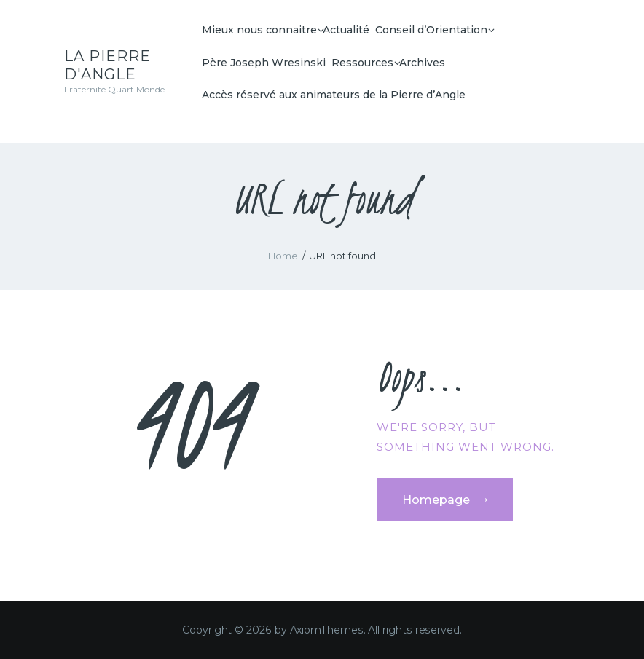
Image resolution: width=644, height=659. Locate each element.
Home (283, 256)
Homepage (436, 500)
